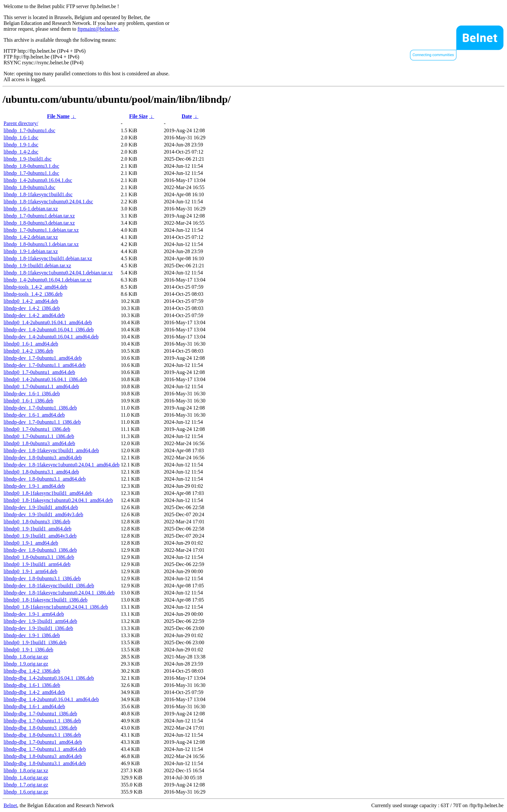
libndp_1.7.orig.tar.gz (26, 785)
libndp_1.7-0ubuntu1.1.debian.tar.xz (41, 230)
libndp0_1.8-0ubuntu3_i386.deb (37, 522)
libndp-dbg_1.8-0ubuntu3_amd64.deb (43, 756)
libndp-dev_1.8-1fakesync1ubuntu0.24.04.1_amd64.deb (62, 465)
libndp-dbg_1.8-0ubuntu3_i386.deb (40, 728)
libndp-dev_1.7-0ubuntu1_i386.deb (40, 408)
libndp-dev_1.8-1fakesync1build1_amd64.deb (51, 450)
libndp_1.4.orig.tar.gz (26, 778)
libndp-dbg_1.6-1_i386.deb (32, 685)
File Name (58, 116)
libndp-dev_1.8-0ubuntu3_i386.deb (40, 550)
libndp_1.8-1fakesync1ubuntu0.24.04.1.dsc (48, 202)
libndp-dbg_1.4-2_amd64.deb (34, 692)
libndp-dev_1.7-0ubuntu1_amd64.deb (43, 358)
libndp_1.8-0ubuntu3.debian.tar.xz (39, 223)
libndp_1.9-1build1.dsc (27, 159)
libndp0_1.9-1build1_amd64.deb (38, 529)
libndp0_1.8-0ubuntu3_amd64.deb (39, 443)
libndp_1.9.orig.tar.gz (26, 664)
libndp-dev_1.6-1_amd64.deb (34, 415)
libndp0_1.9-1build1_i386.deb (35, 642)
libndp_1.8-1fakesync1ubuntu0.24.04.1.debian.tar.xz (58, 273)
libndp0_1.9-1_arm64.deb (30, 571)
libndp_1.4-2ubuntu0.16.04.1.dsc (38, 180)
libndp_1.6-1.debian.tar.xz (31, 209)
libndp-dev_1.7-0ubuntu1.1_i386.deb (42, 422)
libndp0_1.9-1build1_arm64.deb (37, 564)
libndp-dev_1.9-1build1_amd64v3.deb (43, 514)
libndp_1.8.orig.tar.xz (26, 770)
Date (187, 116)
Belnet (10, 805)
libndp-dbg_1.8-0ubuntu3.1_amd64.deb (45, 763)
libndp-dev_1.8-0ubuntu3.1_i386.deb (42, 578)
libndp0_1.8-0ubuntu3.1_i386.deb (39, 557)
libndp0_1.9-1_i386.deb (28, 650)
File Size (139, 116)
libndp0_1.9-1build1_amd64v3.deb (40, 536)
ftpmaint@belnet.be (98, 29)
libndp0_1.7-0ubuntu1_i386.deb (37, 429)
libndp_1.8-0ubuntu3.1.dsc (31, 166)
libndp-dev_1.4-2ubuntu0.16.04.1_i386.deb (49, 330)
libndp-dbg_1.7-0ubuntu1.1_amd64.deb (45, 749)
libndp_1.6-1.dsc (21, 138)
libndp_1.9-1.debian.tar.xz (31, 251)
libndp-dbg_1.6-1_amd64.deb (34, 706)
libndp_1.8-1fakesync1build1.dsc (38, 194)
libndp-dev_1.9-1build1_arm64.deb (40, 621)
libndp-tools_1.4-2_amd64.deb (35, 287)
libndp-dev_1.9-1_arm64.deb (34, 614)
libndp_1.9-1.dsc (21, 145)
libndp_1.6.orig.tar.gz (26, 792)
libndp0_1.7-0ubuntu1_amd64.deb (39, 372)
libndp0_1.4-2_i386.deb (28, 351)
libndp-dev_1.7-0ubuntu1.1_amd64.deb (45, 365)
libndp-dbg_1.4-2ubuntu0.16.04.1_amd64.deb (51, 699)
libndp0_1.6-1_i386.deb (28, 401)
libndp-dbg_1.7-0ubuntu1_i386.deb (40, 714)
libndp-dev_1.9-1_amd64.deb (34, 486)
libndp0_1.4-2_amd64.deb (31, 301)
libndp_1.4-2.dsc (21, 152)
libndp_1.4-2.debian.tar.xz (31, 237)
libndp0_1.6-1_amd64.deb (31, 344)
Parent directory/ (21, 123)
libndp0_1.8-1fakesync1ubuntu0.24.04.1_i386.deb (56, 607)
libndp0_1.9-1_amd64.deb (31, 543)
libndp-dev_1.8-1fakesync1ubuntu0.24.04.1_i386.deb (59, 593)
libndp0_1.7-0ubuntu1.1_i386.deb (39, 436)
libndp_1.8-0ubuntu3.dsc (29, 187)
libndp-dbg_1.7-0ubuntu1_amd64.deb (43, 742)
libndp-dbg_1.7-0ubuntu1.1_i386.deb (42, 721)
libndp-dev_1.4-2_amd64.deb (34, 315)
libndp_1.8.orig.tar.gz (26, 657)
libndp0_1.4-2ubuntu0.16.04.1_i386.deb (45, 379)
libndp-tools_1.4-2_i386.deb (33, 294)
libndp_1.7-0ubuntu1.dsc (29, 130)
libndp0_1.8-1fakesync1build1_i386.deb (46, 600)
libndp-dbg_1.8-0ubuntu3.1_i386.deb (42, 735)
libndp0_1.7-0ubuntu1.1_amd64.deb (41, 386)
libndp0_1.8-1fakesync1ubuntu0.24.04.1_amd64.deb (58, 500)
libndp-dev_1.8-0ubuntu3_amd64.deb (43, 458)
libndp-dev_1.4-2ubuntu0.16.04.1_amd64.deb (51, 337)
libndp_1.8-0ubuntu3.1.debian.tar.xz (41, 244)
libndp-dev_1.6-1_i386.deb (32, 394)
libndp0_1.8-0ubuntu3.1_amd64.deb (41, 472)
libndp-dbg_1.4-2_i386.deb (32, 671)
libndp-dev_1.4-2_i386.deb (32, 308)
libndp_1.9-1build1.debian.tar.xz (37, 266)
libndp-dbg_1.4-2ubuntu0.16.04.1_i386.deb (49, 678)
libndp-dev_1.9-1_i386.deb (32, 635)
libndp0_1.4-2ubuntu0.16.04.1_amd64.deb (48, 322)
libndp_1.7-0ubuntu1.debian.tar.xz (39, 216)
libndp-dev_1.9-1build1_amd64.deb (41, 507)
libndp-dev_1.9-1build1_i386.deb (38, 628)
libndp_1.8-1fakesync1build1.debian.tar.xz (48, 258)
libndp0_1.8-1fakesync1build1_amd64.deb (48, 493)
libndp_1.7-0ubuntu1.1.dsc (31, 173)
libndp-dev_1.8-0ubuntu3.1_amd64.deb (45, 479)
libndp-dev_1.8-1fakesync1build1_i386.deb (49, 586)
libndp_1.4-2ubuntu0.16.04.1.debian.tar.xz (48, 280)
